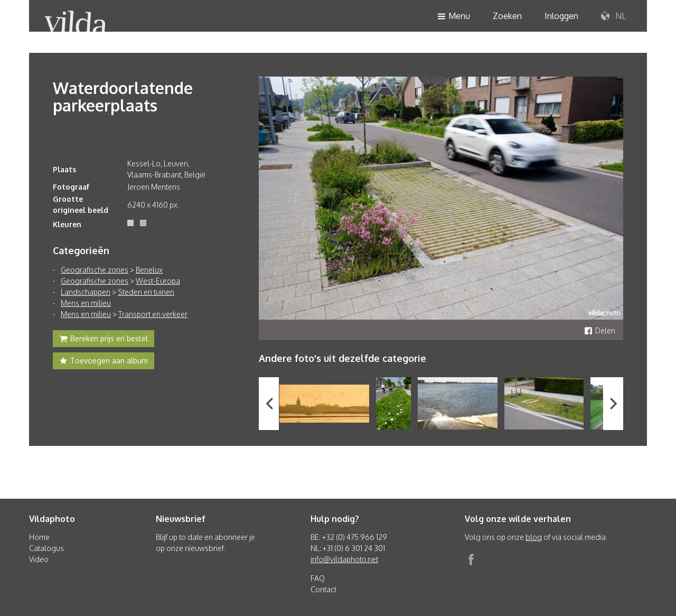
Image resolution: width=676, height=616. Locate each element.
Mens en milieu (86, 303)
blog (534, 537)
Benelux (149, 270)
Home (39, 537)
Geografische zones (95, 270)
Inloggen (561, 16)
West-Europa (158, 281)
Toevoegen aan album (104, 362)
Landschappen (86, 292)
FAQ (318, 578)
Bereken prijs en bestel (104, 340)
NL (613, 16)
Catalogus (46, 548)
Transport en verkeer (153, 314)
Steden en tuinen (146, 292)
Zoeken (507, 16)
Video (39, 559)
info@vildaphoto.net (344, 559)
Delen (600, 330)
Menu (454, 17)
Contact (323, 589)
